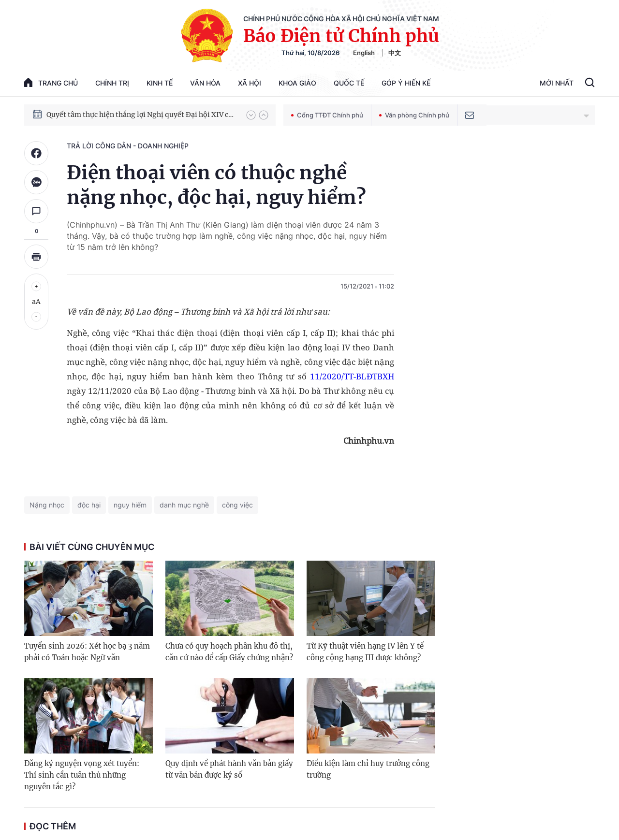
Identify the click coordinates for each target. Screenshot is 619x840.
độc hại (89, 505)
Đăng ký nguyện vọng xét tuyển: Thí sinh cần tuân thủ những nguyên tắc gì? (82, 775)
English (364, 53)
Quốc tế (349, 83)
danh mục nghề (184, 505)
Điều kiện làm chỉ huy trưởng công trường (368, 769)
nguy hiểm (130, 505)
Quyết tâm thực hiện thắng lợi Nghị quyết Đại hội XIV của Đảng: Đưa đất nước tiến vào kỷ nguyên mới (142, 115)
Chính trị (112, 83)
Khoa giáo (297, 83)
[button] (251, 115)
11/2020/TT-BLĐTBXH (352, 376)
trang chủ (51, 82)
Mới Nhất (557, 83)
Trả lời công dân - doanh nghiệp (128, 146)
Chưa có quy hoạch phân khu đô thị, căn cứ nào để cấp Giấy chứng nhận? (229, 652)
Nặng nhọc (47, 505)
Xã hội (250, 83)
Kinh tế (160, 83)
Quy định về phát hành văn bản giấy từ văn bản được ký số (229, 769)
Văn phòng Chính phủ (414, 115)
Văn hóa (205, 83)
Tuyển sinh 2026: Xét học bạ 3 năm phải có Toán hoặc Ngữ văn (87, 652)
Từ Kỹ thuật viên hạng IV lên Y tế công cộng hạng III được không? (365, 652)
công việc (237, 505)
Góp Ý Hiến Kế (406, 83)
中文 (395, 53)
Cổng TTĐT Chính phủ (327, 115)
